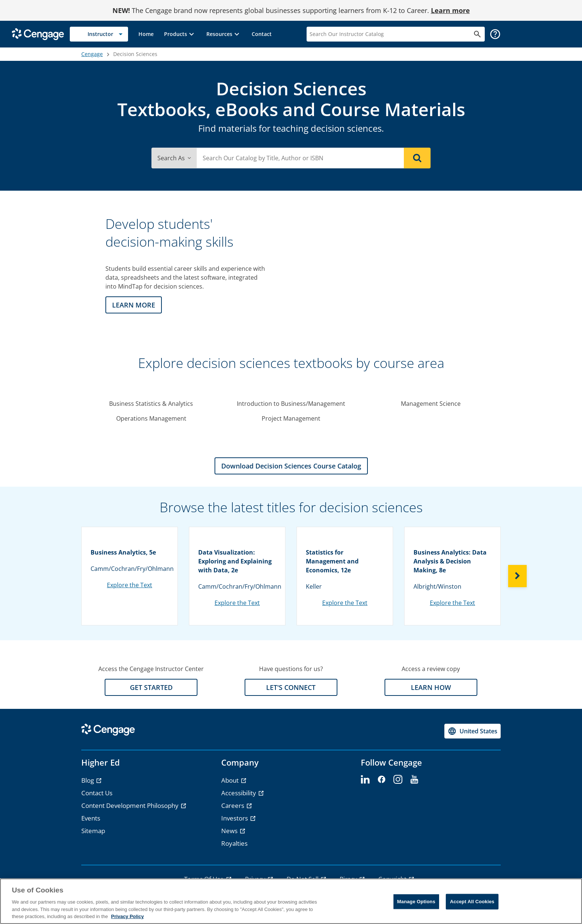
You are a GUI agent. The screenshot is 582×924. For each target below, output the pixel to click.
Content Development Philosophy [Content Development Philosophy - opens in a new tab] (131, 805)
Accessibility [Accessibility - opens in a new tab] (239, 793)
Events (91, 818)
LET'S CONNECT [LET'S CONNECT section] (291, 687)
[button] (180, 34)
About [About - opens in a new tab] (231, 780)
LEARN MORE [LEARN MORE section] (134, 305)
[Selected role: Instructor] (99, 34)
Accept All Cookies (472, 902)
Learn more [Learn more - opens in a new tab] (450, 10)
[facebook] (382, 780)
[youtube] (414, 780)
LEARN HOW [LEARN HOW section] (431, 687)
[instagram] (398, 780)
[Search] (417, 158)
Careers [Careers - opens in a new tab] (233, 805)
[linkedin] (365, 780)
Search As (174, 158)
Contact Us (97, 793)
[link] (146, 34)
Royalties (234, 843)
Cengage (92, 54)
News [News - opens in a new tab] (230, 831)
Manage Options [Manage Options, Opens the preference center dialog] (416, 902)
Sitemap (93, 831)
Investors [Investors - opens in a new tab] (235, 818)
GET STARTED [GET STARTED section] (151, 687)
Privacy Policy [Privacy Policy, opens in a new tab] (127, 916)
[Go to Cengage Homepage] (38, 34)
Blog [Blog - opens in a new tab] (88, 780)
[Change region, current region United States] (473, 731)
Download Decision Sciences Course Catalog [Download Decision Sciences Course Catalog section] (291, 466)
